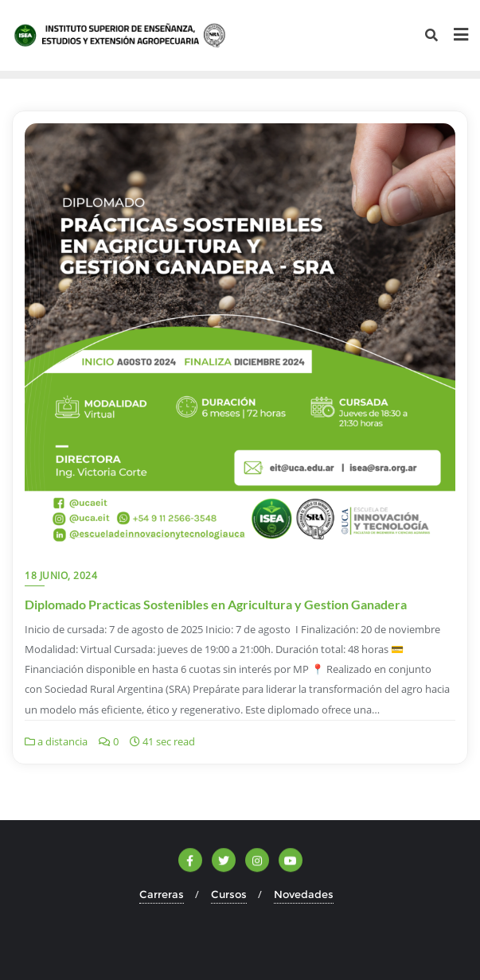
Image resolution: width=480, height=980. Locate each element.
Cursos (229, 894)
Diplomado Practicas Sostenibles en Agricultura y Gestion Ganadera (216, 604)
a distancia (56, 741)
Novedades (304, 894)
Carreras (162, 894)
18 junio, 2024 (61, 576)
